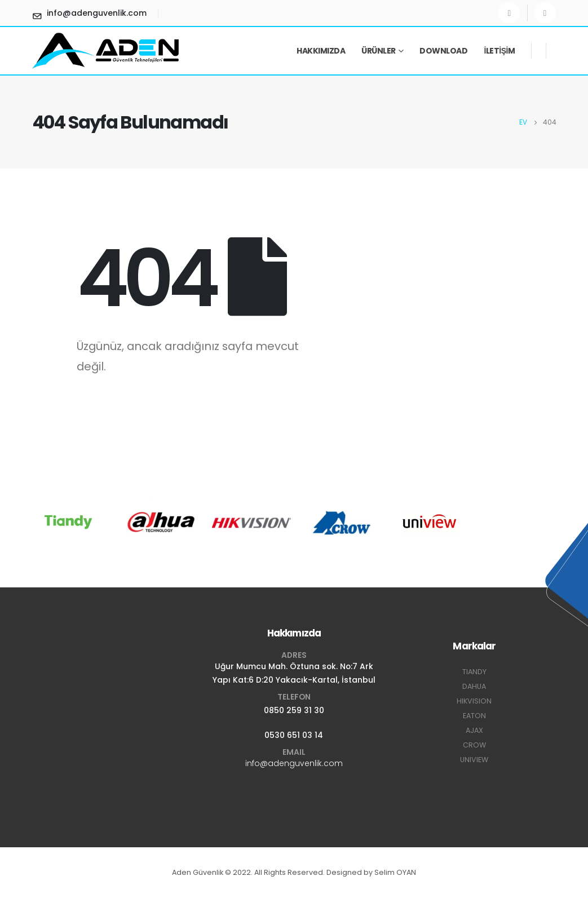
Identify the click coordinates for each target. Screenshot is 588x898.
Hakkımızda (321, 51)
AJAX (474, 730)
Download (443, 51)
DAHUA (474, 686)
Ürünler (379, 51)
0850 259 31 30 (294, 710)
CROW (474, 745)
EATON (474, 716)
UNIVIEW (474, 760)
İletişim (499, 51)
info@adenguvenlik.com (294, 763)
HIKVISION (474, 701)
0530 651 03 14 (294, 735)
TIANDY (474, 672)
